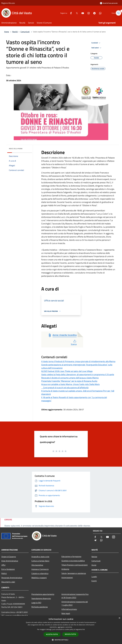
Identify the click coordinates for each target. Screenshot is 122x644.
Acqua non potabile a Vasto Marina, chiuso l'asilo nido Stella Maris (70, 384)
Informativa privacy (69, 609)
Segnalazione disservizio (41, 598)
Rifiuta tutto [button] (70, 634)
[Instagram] (85, 13)
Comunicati (25, 32)
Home (7, 32)
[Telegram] (91, 13)
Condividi (96, 43)
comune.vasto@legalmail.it (17, 615)
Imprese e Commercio (40, 569)
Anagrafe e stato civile (40, 557)
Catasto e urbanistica (40, 573)
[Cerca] (118, 13)
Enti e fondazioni (8, 569)
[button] (61, 640)
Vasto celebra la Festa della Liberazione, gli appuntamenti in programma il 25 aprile (78, 374)
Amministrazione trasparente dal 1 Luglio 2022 (75, 603)
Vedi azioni (97, 48)
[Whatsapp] (97, 13)
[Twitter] (73, 13)
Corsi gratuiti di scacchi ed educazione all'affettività (65, 388)
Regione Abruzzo (8, 3)
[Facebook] (68, 13)
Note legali (66, 613)
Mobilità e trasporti (39, 578)
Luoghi (94, 577)
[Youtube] (79, 13)
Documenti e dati (8, 582)
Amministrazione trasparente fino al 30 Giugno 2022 (75, 596)
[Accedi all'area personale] (109, 3)
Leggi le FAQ (36, 603)
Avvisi (94, 565)
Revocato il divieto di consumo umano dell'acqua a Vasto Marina (70, 378)
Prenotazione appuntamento (43, 594)
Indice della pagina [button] (16, 149)
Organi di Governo (9, 557)
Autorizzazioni (67, 578)
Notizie (94, 557)
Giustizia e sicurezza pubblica (73, 561)
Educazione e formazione (71, 556)
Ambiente (65, 569)
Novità (15, 32)
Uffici (3, 565)
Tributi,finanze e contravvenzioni (75, 565)
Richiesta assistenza (40, 607)
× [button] (119, 618)
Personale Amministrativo (12, 578)
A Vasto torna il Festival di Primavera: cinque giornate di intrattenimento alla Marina (78, 361)
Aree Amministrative (10, 561)
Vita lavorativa (37, 565)
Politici (4, 573)
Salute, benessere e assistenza (74, 573)
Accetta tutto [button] (52, 634)
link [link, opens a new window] (84, 629)
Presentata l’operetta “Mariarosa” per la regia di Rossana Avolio (69, 381)
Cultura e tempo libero (40, 561)
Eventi (94, 581)
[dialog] (61, 630)
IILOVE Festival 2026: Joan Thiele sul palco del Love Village (67, 371)
